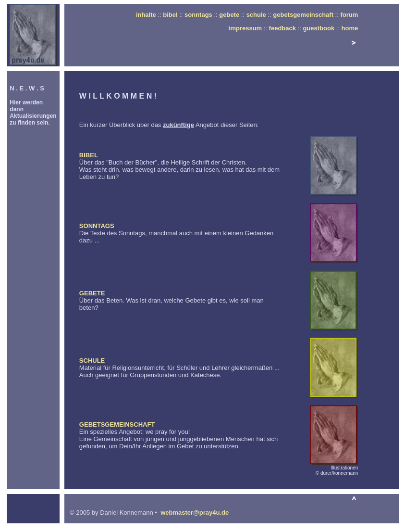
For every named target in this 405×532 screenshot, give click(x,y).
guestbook (319, 28)
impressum (245, 28)
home (350, 28)
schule (256, 15)
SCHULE (92, 361)
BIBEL (89, 155)
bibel (170, 15)
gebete (229, 15)
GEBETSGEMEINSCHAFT (117, 424)
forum (349, 15)
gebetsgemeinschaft (303, 15)
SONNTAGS (97, 226)
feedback (282, 28)
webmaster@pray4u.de (195, 513)
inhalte (146, 15)
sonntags (198, 15)
